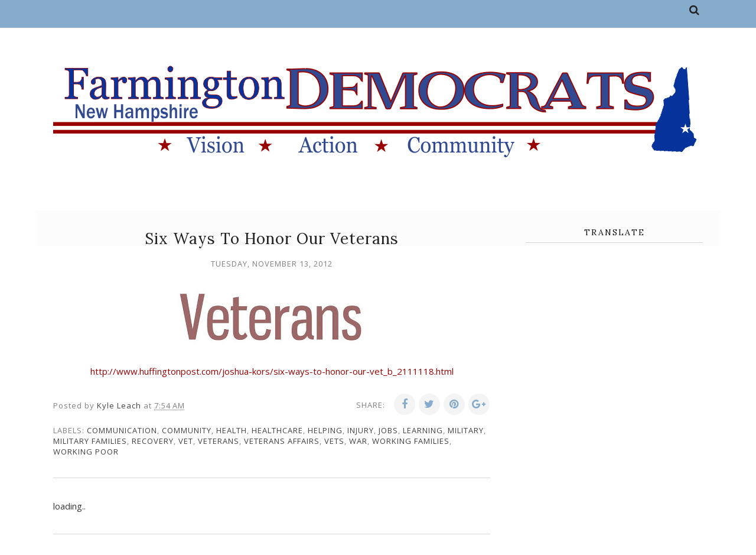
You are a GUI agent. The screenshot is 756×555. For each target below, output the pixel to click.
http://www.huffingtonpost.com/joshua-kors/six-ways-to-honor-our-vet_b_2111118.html (272, 371)
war (358, 441)
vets (334, 441)
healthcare (277, 430)
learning (423, 430)
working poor (86, 452)
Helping (325, 430)
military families (90, 441)
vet (186, 441)
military (466, 430)
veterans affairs (282, 441)
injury (361, 430)
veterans (219, 441)
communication (122, 430)
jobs (388, 430)
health (232, 430)
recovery (153, 441)
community (187, 430)
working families (411, 441)
